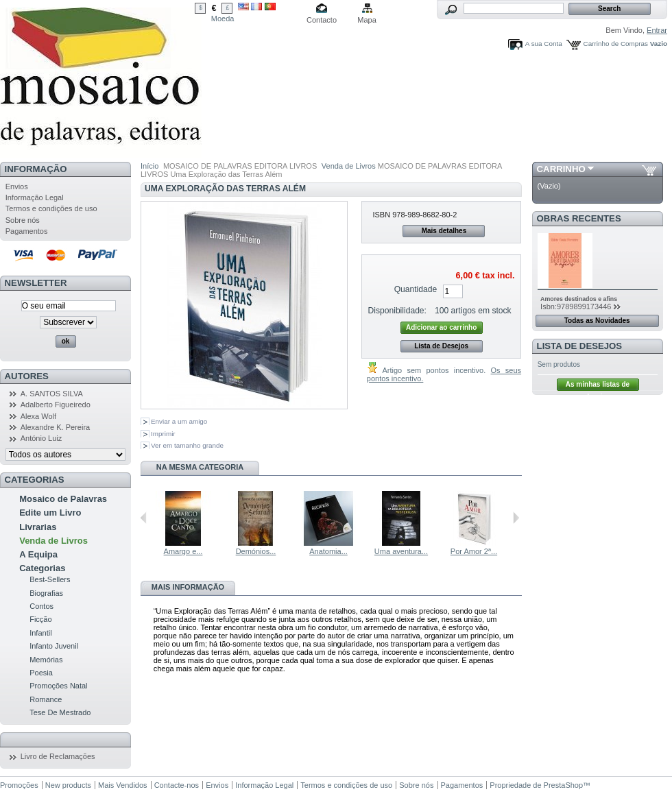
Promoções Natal (58, 686)
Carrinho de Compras (616, 44)
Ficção (40, 619)
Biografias (46, 593)
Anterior (144, 518)
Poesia (41, 673)
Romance (46, 699)
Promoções (19, 785)
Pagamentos (27, 231)
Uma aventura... (401, 551)
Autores (27, 376)
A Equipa (38, 554)
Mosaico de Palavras (63, 499)
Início (149, 166)
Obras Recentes (579, 218)
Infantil (40, 633)
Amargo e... (183, 551)
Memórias (46, 660)
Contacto (322, 20)
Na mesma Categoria (200, 467)
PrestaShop (563, 785)
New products (68, 785)
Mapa (367, 20)
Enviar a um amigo (179, 421)
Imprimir (163, 434)
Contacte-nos (177, 785)
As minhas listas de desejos (598, 386)
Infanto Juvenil (54, 646)
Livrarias (38, 527)
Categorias (42, 568)
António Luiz (41, 438)
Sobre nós (23, 220)
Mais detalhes (444, 231)
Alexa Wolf (38, 416)
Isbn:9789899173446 (576, 306)
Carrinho (561, 169)
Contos (41, 606)
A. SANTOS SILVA (52, 394)
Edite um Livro (50, 513)
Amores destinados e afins (579, 299)
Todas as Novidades (597, 321)
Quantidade (416, 289)
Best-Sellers (50, 579)
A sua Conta (544, 44)
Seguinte (516, 518)
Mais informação (188, 587)
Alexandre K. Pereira (56, 427)
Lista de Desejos (441, 346)
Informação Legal (35, 197)
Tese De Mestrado (60, 712)
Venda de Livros (53, 541)
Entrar (657, 30)
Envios (17, 187)
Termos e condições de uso (51, 208)
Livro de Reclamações (58, 756)
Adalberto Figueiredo (56, 405)
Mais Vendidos (123, 785)
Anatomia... (328, 551)
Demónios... (256, 551)
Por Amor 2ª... (474, 551)
